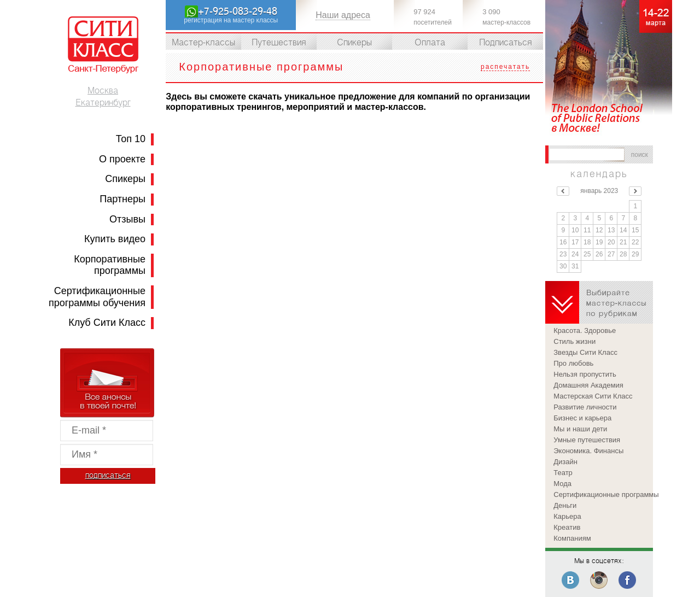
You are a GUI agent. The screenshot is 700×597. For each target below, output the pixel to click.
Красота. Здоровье (585, 330)
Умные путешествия (587, 440)
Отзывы (127, 219)
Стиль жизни (574, 341)
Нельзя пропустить (585, 374)
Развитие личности (585, 407)
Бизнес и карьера (582, 418)
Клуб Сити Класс (107, 323)
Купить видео (115, 239)
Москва (103, 91)
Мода (562, 484)
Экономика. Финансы (588, 451)
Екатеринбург (103, 103)
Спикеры (125, 179)
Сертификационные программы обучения (97, 297)
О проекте (122, 159)
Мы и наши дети (580, 429)
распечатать (505, 67)
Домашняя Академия (588, 385)
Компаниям (572, 538)
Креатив (567, 527)
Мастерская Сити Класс (593, 396)
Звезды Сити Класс (585, 352)
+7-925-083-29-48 (238, 11)
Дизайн (565, 462)
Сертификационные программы (603, 494)
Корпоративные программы (110, 265)
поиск (640, 155)
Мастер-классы (203, 43)
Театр (563, 473)
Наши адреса (343, 15)
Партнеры (122, 199)
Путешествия (279, 43)
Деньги (565, 505)
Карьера (567, 516)
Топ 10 (131, 139)
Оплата (430, 43)
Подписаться (506, 43)
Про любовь (573, 363)
